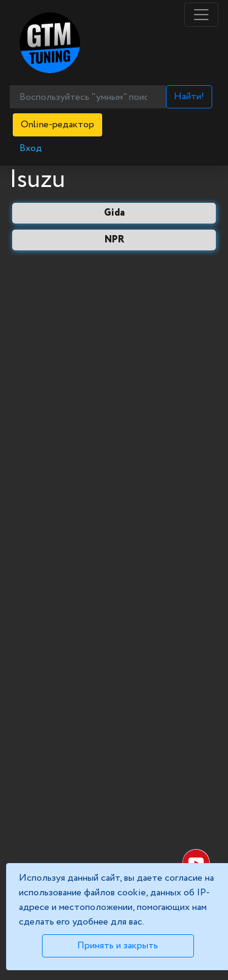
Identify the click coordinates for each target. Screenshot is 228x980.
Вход (31, 148)
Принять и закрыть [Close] (118, 946)
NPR (114, 240)
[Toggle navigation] (201, 15)
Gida (114, 213)
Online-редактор (57, 125)
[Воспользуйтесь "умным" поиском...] (88, 97)
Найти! (189, 97)
